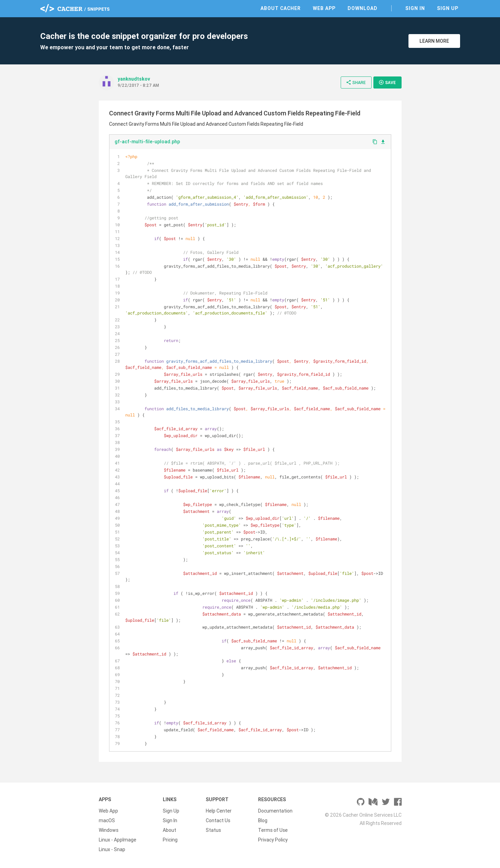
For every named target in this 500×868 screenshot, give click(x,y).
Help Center (219, 811)
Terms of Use (273, 830)
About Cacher (281, 8)
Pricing (170, 840)
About (169, 830)
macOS (107, 820)
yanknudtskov (134, 79)
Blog (263, 820)
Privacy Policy (273, 840)
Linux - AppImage (118, 840)
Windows (109, 830)
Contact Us (218, 820)
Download (363, 8)
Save (387, 82)
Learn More (434, 41)
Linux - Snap (112, 849)
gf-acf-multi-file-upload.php (147, 142)
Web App (324, 8)
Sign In (415, 8)
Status (213, 830)
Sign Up (448, 8)
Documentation (275, 811)
